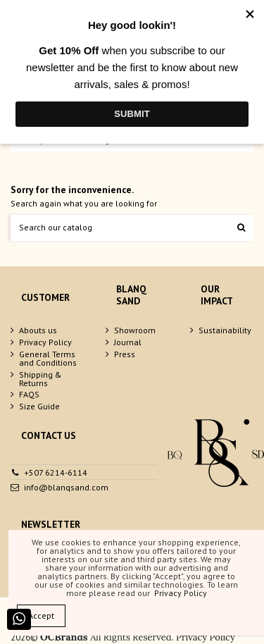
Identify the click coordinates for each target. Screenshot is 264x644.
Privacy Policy (45, 342)
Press (125, 354)
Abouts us (38, 330)
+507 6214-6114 (56, 472)
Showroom (135, 330)
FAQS (29, 395)
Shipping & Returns (40, 379)
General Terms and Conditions (48, 359)
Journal (128, 342)
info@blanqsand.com (66, 487)
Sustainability (225, 330)
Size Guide (39, 407)
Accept (41, 615)
